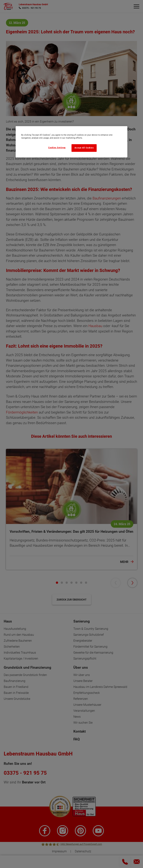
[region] (71, 142)
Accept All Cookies (84, 148)
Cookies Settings (57, 148)
